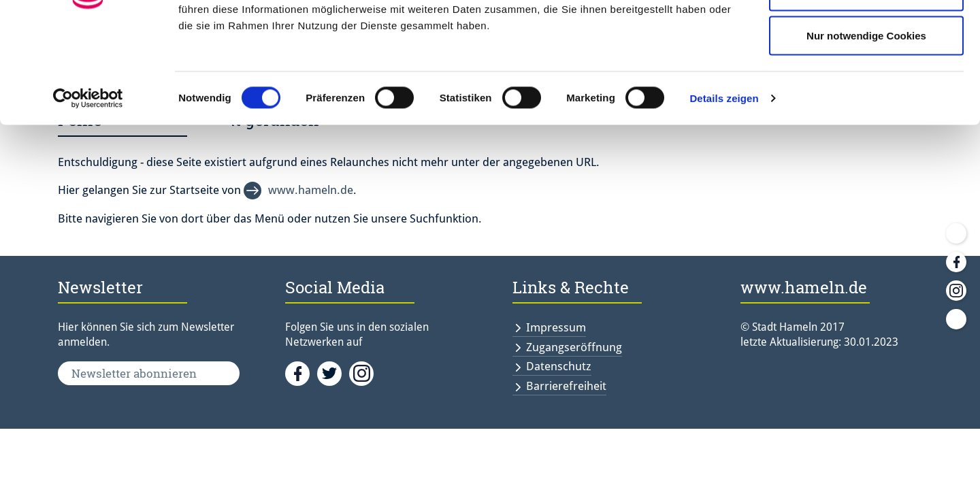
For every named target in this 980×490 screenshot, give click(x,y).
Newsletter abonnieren (134, 373)
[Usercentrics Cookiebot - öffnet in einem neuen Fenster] (88, 188)
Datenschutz (559, 366)
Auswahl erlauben (866, 81)
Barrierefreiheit (566, 386)
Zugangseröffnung (574, 347)
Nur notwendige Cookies (866, 125)
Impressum (556, 327)
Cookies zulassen (866, 36)
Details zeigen (724, 187)
